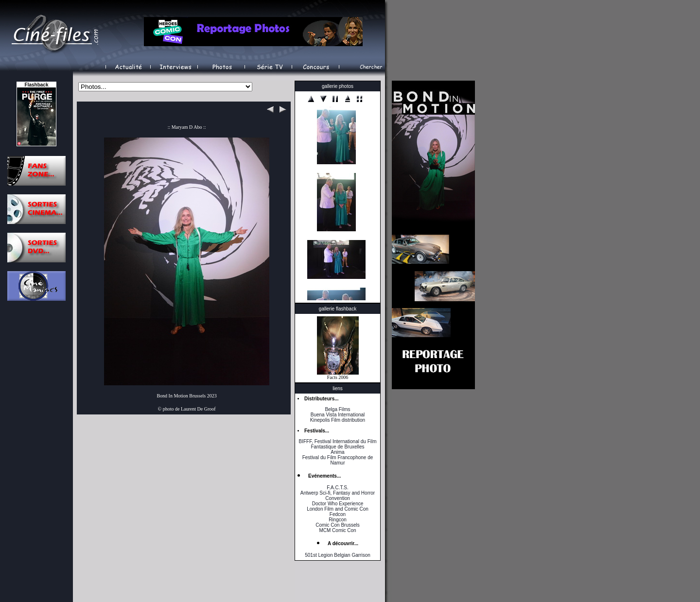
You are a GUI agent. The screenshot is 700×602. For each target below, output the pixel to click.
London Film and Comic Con (338, 509)
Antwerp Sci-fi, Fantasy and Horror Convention (338, 496)
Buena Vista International (338, 415)
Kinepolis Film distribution (338, 420)
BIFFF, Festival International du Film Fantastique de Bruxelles (337, 444)
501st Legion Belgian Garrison (338, 555)
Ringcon (338, 520)
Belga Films (337, 409)
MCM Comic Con (337, 530)
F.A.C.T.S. (337, 488)
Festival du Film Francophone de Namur (338, 460)
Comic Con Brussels (338, 525)
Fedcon (338, 514)
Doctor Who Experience (338, 504)
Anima (337, 452)
